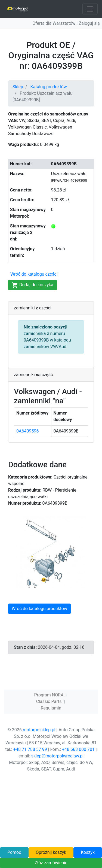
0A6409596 (27, 431)
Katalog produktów (49, 87)
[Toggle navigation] (90, 9)
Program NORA (49, 695)
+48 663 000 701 (78, 749)
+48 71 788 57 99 (30, 749)
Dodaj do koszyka (33, 285)
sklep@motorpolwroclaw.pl (57, 756)
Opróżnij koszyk (51, 852)
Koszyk (88, 852)
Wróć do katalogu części (34, 274)
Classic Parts (49, 701)
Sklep (18, 87)
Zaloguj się (89, 23)
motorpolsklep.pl (39, 730)
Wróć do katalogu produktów (39, 609)
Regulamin (51, 708)
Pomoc (14, 852)
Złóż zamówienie (51, 863)
